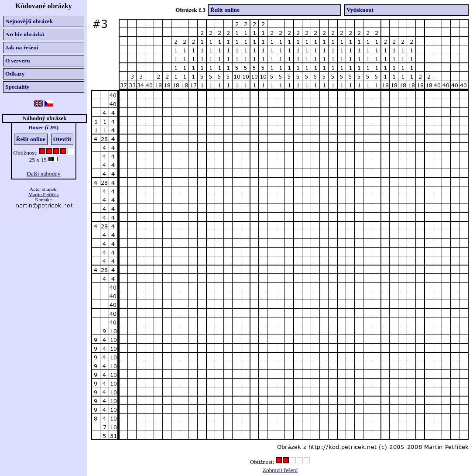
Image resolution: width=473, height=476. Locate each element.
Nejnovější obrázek (29, 21)
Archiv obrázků (25, 34)
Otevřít (62, 139)
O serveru (18, 60)
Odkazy (15, 74)
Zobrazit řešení (280, 470)
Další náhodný (43, 174)
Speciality (17, 87)
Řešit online (31, 139)
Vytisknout (360, 10)
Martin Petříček (43, 194)
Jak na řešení (22, 47)
